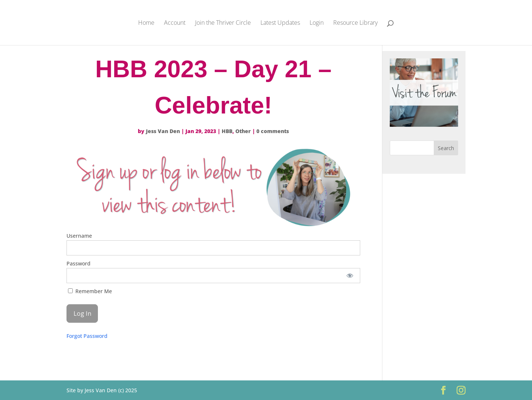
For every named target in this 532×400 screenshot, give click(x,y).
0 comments (273, 131)
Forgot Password (87, 336)
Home (146, 23)
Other (243, 131)
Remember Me (90, 291)
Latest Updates (280, 23)
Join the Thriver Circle (223, 23)
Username (79, 236)
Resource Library (355, 23)
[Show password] (350, 276)
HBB (227, 131)
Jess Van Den (163, 131)
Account (175, 23)
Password (79, 263)
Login (317, 23)
